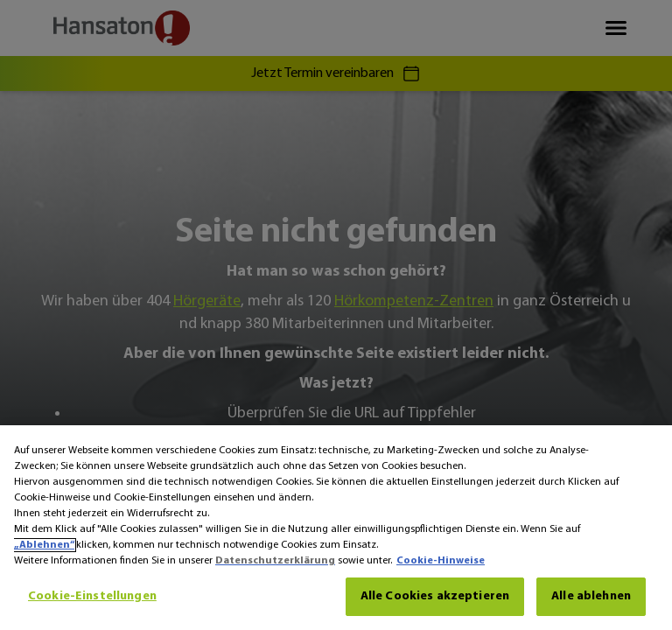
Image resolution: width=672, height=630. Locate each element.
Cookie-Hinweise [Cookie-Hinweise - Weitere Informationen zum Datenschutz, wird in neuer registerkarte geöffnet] (441, 561)
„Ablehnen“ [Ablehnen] (44, 545)
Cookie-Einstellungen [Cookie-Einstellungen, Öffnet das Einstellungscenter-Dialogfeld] (92, 596)
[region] (336, 528)
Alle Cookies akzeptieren (435, 596)
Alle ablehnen (591, 596)
